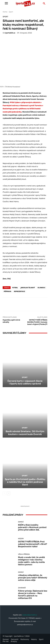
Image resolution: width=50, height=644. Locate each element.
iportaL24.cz (10, 33)
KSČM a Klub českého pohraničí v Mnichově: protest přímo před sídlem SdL (32, 527)
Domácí (21, 522)
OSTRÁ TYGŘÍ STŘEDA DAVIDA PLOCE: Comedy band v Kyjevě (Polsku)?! (37, 322)
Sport (11, 12)
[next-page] (9, 493)
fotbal (15, 288)
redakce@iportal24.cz (30, 615)
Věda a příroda (24, 554)
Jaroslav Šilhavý (28, 288)
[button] (44, 4)
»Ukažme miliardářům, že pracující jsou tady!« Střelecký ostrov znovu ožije (33, 578)
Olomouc (41, 288)
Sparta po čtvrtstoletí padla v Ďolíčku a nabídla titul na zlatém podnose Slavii (25, 482)
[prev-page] (4, 493)
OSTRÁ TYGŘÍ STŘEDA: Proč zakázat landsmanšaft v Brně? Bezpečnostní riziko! (33, 544)
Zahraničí (22, 588)
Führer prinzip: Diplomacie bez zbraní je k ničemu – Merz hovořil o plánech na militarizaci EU (33, 595)
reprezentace (19, 291)
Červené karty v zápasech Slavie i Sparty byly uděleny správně (25, 382)
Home (5, 12)
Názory (21, 539)
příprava (7, 291)
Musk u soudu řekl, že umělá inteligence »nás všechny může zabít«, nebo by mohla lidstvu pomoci (31, 561)
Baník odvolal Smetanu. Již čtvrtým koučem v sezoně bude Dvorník (25, 433)
